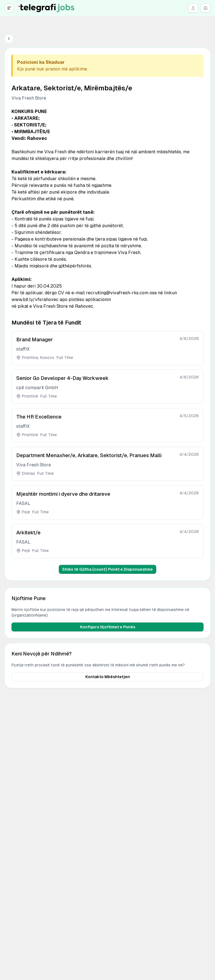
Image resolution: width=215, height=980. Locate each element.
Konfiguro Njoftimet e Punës (108, 627)
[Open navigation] (9, 8)
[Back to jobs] (9, 39)
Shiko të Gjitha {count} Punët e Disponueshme (107, 569)
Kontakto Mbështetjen (108, 677)
